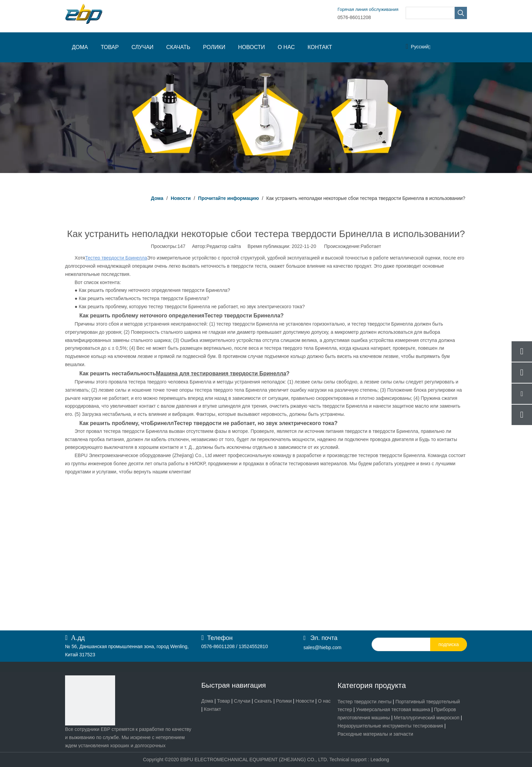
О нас (324, 701)
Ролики (284, 701)
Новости (305, 701)
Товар (223, 701)
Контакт (213, 709)
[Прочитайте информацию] (266, 118)
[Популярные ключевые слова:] (461, 13)
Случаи (242, 701)
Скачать (263, 701)
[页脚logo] (90, 700)
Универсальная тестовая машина (393, 709)
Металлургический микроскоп (427, 718)
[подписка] (449, 644)
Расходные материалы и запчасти (375, 734)
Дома (207, 701)
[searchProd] (430, 13)
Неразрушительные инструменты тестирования (390, 726)
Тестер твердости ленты (364, 702)
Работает (371, 246)
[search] (402, 644)
